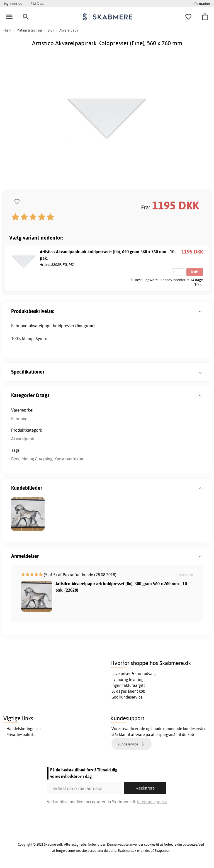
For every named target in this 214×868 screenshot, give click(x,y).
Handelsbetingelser (24, 729)
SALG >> (37, 4)
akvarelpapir (40, 326)
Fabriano (19, 419)
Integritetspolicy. (152, 802)
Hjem (7, 30)
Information (201, 4)
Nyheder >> (13, 4)
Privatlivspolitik (20, 735)
